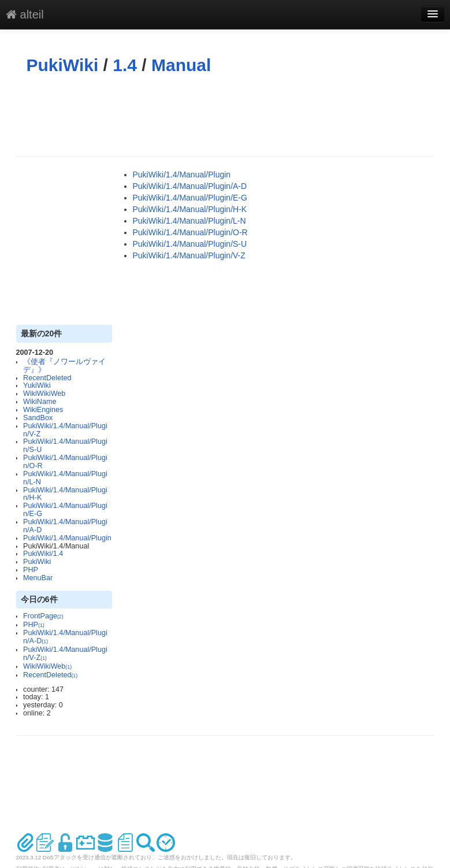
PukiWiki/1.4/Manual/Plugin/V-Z (65, 430)
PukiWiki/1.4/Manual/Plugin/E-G (65, 510)
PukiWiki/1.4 (43, 554)
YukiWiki (37, 385)
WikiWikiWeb (44, 394)
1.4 (125, 65)
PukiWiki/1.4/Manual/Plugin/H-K (65, 494)
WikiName (40, 402)
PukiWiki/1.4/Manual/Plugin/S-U (65, 446)
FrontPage (43, 616)
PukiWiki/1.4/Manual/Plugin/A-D (65, 526)
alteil (25, 14)
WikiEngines (43, 410)
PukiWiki (63, 65)
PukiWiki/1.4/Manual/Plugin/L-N (65, 478)
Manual (181, 65)
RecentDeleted (47, 378)
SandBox (38, 418)
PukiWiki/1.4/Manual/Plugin (67, 538)
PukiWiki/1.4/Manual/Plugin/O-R (65, 462)
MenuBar (38, 578)
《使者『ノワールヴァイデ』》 (64, 366)
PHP (31, 570)
